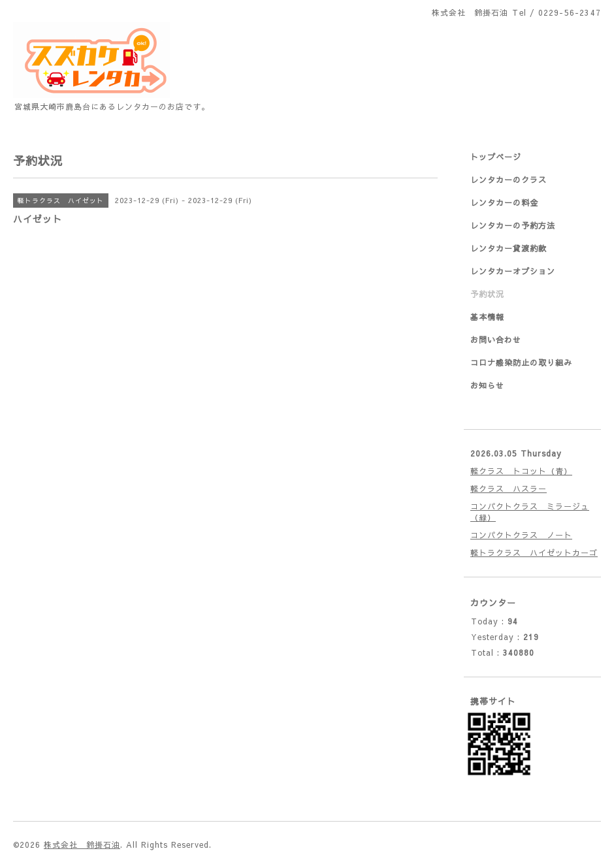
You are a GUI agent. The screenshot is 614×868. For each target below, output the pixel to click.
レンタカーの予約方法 (513, 225)
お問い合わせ (496, 340)
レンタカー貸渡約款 (509, 248)
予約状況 (487, 294)
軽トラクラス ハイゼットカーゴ (534, 553)
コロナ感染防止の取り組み (521, 362)
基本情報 (487, 317)
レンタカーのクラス (509, 180)
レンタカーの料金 (504, 202)
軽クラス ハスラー (509, 489)
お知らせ (487, 385)
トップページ (496, 157)
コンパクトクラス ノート (521, 535)
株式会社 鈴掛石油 (82, 844)
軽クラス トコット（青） (521, 471)
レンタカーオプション (513, 271)
